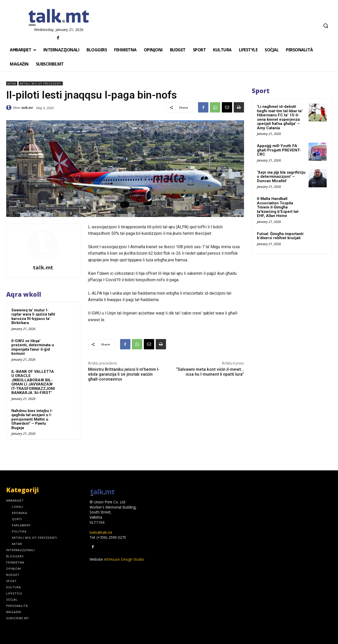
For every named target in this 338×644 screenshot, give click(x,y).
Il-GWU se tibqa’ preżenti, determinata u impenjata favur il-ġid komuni (33, 347)
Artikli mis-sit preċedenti (41, 83)
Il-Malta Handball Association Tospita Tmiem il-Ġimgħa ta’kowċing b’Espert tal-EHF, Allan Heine (278, 207)
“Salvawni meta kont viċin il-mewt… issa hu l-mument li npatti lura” (210, 372)
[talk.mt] (59, 18)
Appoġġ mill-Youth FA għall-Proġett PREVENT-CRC (279, 150)
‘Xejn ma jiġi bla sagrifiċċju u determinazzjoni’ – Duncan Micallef (281, 177)
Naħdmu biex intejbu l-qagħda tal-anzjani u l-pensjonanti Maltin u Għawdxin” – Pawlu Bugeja (32, 419)
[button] (326, 26)
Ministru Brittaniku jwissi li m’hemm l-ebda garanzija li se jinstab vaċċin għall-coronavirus (124, 374)
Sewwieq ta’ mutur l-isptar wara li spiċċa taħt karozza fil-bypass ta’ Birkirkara (33, 317)
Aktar (12, 83)
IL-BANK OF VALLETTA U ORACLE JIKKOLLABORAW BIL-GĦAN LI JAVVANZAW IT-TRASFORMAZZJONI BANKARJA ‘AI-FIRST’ (33, 382)
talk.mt (27, 108)
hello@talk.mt (101, 532)
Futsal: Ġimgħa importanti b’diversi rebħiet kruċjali (280, 236)
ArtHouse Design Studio (124, 559)
